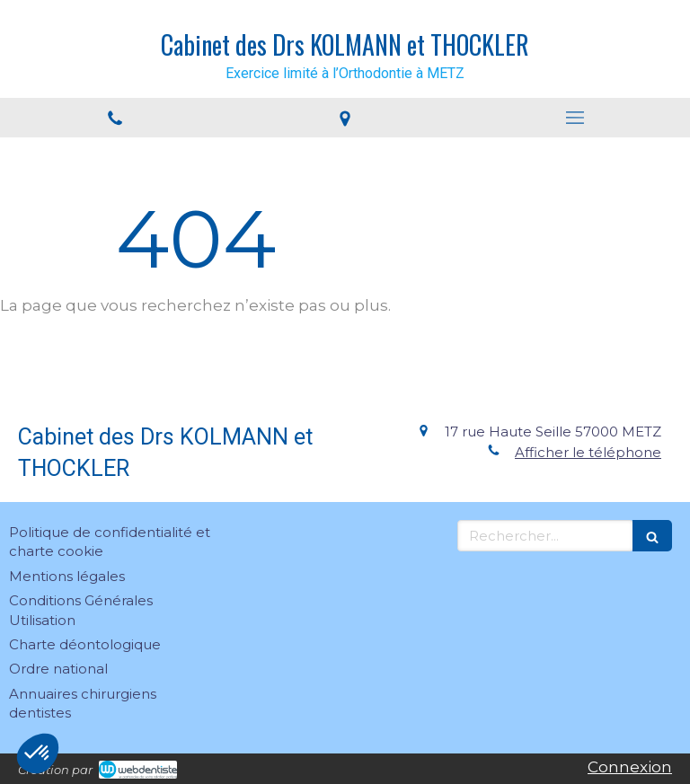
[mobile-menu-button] (575, 118)
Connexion (630, 767)
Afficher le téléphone (588, 452)
